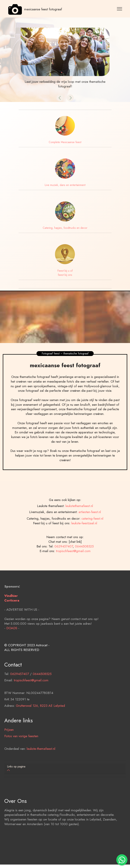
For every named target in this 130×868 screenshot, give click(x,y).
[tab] (65, 769)
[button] (60, 98)
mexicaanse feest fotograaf (43, 9)
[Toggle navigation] (120, 9)
